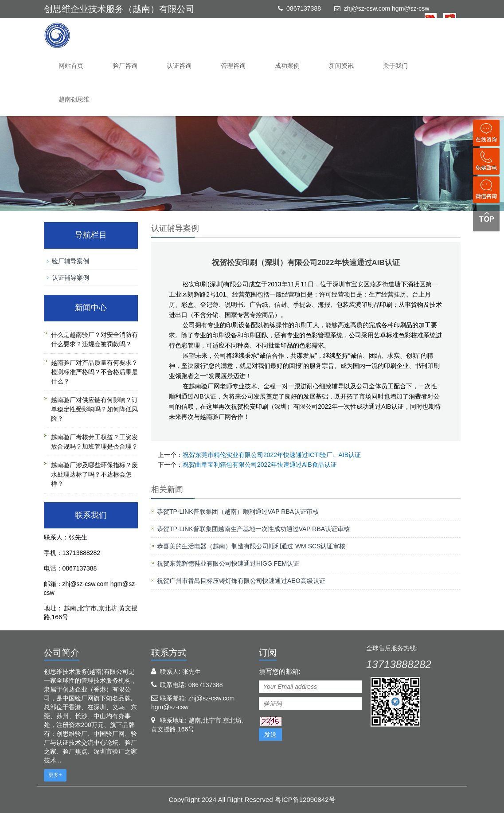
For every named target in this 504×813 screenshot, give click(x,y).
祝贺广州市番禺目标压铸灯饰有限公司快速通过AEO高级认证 (241, 581)
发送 (270, 735)
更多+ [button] (55, 775)
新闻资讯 (341, 66)
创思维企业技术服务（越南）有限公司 (119, 9)
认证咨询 (179, 66)
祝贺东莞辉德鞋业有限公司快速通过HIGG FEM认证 (228, 563)
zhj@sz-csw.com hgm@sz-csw (387, 8)
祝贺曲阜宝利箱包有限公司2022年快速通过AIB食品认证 (260, 465)
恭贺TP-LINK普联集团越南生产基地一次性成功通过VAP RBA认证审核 (253, 529)
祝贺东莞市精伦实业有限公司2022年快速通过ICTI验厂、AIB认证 (272, 455)
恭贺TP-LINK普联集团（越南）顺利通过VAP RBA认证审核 (238, 512)
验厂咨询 (125, 66)
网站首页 (71, 66)
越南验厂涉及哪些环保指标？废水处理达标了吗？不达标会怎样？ (94, 474)
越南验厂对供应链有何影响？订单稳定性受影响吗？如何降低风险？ (94, 409)
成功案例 (287, 66)
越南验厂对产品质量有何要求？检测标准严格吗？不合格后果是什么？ (94, 372)
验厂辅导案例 (70, 261)
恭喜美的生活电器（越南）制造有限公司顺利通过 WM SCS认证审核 (251, 546)
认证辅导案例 (70, 278)
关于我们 (395, 66)
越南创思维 (74, 99)
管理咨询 (233, 66)
